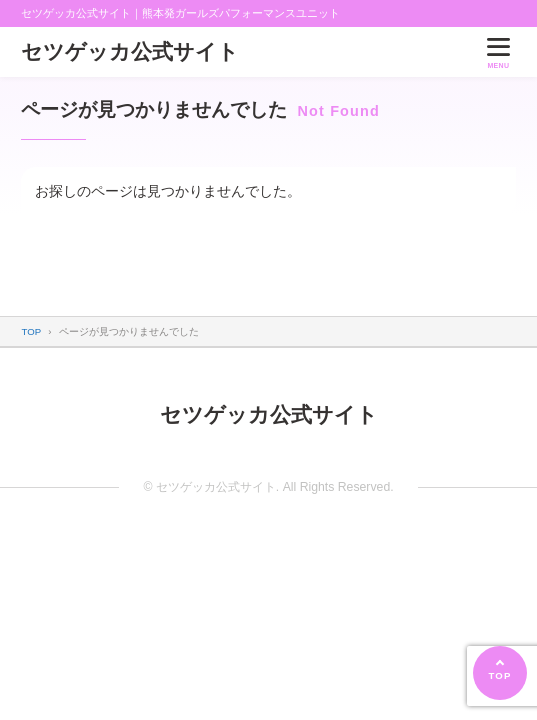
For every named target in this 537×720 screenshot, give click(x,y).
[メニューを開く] (498, 51)
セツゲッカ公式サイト (130, 51)
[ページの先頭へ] (500, 673)
